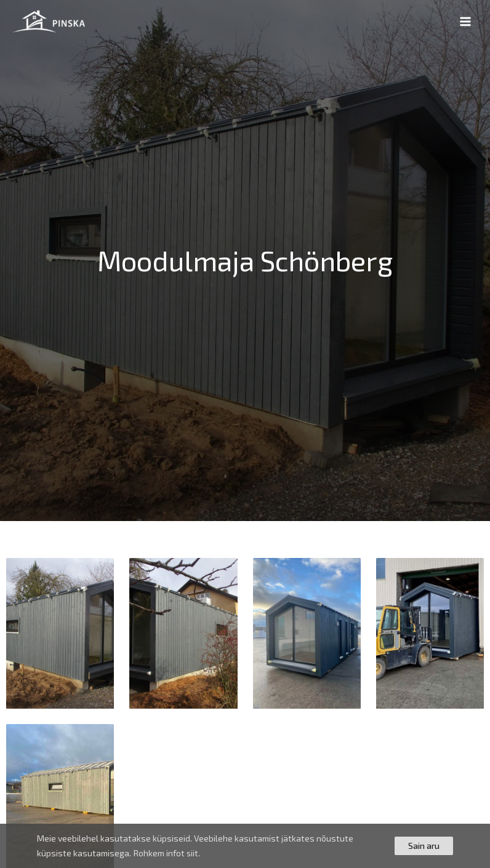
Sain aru (424, 846)
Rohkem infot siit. (167, 853)
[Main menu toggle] (466, 22)
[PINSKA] (49, 22)
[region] (245, 846)
